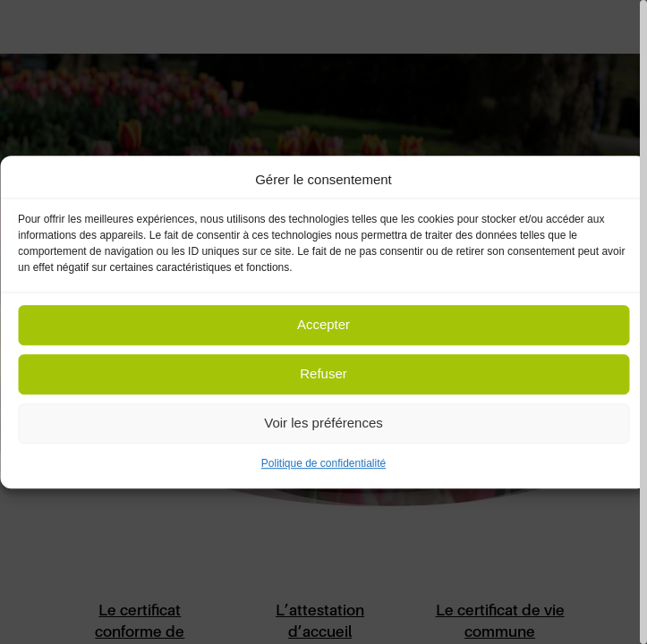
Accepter (323, 325)
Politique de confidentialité (323, 463)
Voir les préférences (323, 424)
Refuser (323, 374)
